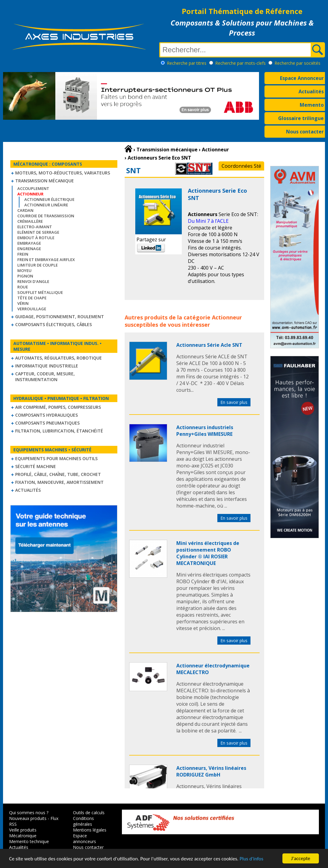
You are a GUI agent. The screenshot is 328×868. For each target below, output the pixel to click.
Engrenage (29, 249)
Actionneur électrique (49, 199)
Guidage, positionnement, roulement (60, 317)
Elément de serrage (38, 232)
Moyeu (24, 270)
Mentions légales (90, 830)
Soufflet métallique (40, 292)
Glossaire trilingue (301, 118)
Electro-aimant (35, 227)
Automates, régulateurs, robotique (59, 358)
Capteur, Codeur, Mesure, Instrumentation (45, 377)
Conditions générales (83, 821)
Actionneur (227, 317)
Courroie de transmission (46, 216)
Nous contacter (305, 132)
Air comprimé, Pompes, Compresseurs (58, 407)
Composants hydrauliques (47, 415)
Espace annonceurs (85, 839)
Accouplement (33, 188)
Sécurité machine (36, 466)
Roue (23, 287)
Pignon (25, 276)
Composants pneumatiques (47, 423)
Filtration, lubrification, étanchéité (59, 431)
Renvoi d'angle (33, 281)
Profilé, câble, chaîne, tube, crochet (58, 474)
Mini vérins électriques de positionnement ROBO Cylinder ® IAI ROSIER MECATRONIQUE (208, 553)
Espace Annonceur (302, 78)
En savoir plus (234, 402)
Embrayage (29, 243)
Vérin (23, 303)
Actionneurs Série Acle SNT (209, 345)
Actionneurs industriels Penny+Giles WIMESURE (205, 431)
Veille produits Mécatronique (23, 833)
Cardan (25, 210)
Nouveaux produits (28, 818)
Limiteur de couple (38, 265)
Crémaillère (30, 221)
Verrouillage (32, 309)
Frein (23, 254)
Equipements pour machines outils (56, 458)
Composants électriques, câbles (54, 324)
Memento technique (29, 841)
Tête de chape (32, 298)
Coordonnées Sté (241, 166)
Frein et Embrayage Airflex (46, 260)
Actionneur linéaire (46, 205)
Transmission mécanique (45, 181)
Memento (312, 105)
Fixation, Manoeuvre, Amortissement (59, 482)
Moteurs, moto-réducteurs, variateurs (63, 173)
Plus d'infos (251, 859)
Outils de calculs (89, 813)
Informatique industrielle (47, 366)
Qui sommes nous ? (29, 813)
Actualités (311, 91)
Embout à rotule (36, 238)
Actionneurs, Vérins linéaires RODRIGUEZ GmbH (211, 771)
